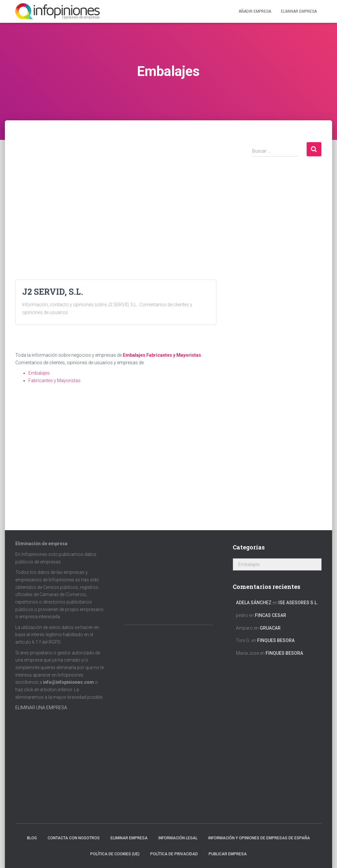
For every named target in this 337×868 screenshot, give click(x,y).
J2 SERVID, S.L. (53, 292)
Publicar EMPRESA (228, 854)
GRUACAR (270, 628)
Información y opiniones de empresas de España (259, 838)
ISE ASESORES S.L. (298, 603)
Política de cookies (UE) (115, 854)
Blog (32, 838)
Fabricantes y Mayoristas (174, 355)
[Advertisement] (116, 187)
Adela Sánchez (254, 603)
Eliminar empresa (129, 838)
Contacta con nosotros (74, 838)
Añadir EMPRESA (255, 11)
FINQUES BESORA (276, 640)
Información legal (178, 838)
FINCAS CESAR (271, 615)
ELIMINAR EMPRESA (299, 11)
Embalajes (134, 355)
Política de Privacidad (174, 854)
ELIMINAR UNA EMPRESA (41, 708)
